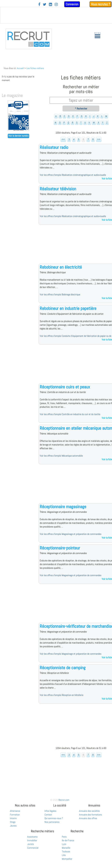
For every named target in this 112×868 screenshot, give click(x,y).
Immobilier (32, 840)
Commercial (33, 848)
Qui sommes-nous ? (54, 818)
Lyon (64, 844)
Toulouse (66, 851)
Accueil (20, 68)
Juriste (31, 844)
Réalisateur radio (54, 147)
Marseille (66, 848)
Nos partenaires (52, 822)
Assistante (32, 837)
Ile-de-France (68, 840)
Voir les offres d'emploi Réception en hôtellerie (62, 695)
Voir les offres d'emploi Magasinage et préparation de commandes (71, 534)
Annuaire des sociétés (89, 811)
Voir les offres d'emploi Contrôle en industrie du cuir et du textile (70, 414)
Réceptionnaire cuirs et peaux (65, 387)
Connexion (72, 4)
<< (63, 139)
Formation (15, 815)
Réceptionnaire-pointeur (60, 548)
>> (99, 139)
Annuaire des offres (88, 818)
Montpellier (67, 859)
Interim (13, 818)
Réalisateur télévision (58, 189)
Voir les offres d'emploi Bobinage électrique (60, 294)
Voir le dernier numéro (18, 136)
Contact (48, 815)
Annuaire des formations (90, 815)
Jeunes (13, 826)
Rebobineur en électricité (61, 267)
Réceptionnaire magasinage (63, 507)
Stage (13, 822)
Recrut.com (64, 800)
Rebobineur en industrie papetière (68, 308)
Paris (64, 837)
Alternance (15, 811)
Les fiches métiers (35, 68)
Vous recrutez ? (101, 4)
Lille (64, 855)
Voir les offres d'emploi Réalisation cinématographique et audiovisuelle (73, 175)
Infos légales (50, 811)
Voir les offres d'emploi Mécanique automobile (61, 456)
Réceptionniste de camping (63, 668)
